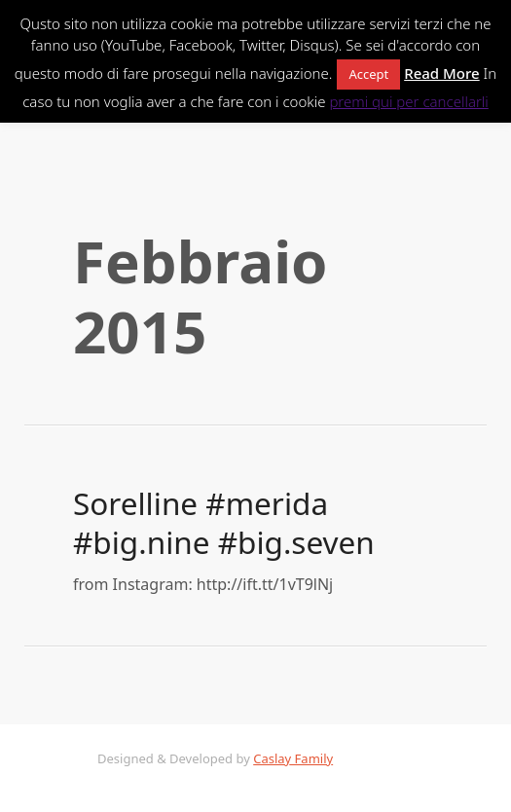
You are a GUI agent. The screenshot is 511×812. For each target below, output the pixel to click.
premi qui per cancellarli (408, 101)
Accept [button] (368, 74)
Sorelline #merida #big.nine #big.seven (224, 522)
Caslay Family (293, 758)
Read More (441, 73)
